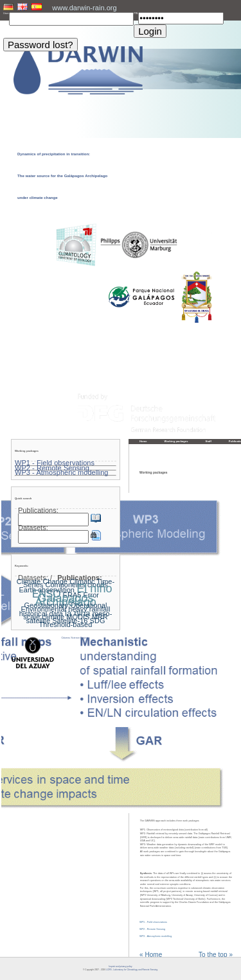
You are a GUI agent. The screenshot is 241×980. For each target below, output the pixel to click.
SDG (98, 621)
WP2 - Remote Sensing (152, 929)
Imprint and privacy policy (120, 967)
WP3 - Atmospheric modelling (156, 936)
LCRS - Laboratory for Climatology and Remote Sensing (132, 970)
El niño (94, 589)
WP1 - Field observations (153, 922)
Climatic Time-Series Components (69, 583)
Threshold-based (66, 624)
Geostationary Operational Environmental (64, 607)
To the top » (216, 955)
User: (6, 13)
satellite (38, 621)
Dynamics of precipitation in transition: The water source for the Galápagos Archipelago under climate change (62, 176)
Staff (209, 441)
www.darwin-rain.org (84, 8)
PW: (136, 13)
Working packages (176, 441)
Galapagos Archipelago (65, 600)
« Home (151, 955)
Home (143, 441)
